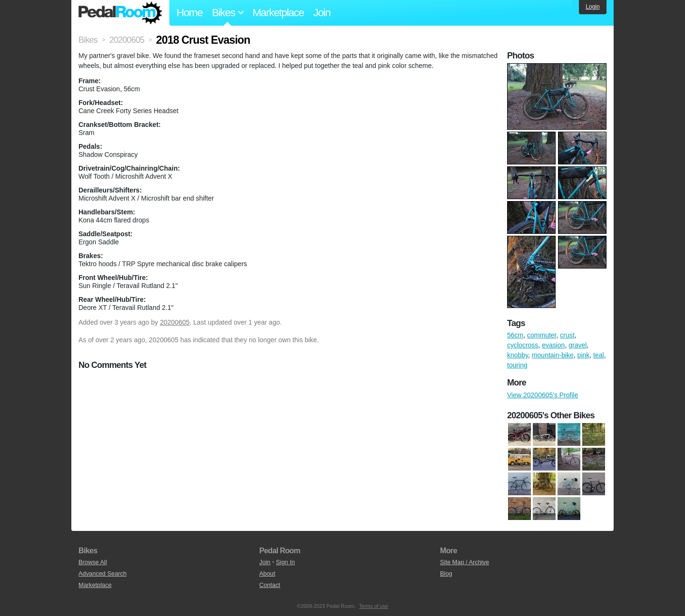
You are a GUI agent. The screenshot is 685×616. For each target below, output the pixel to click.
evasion (553, 345)
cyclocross (523, 345)
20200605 (175, 322)
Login (592, 7)
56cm (515, 335)
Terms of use (374, 606)
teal (599, 355)
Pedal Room (120, 13)
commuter (542, 335)
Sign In (285, 562)
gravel (577, 345)
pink (584, 355)
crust (567, 335)
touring (517, 365)
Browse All (93, 562)
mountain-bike (553, 355)
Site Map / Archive (465, 562)
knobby (518, 355)
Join (322, 13)
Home (190, 13)
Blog (446, 573)
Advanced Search (103, 573)
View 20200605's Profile (543, 395)
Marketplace (278, 13)
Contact (270, 585)
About (267, 573)
